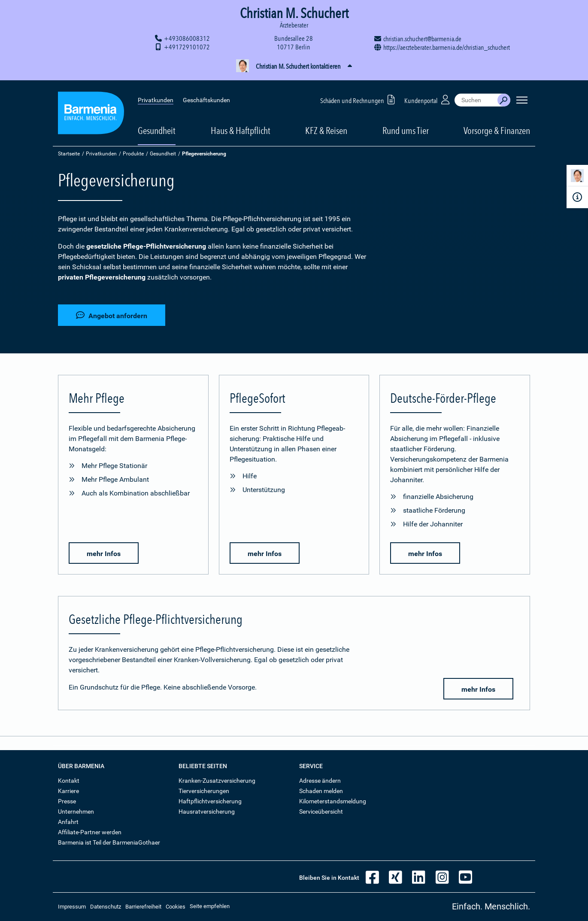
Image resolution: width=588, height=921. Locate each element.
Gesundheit (163, 154)
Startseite (69, 154)
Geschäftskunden (206, 94)
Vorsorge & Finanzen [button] (497, 125)
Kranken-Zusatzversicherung (217, 781)
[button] (294, 67)
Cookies (176, 907)
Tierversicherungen (204, 791)
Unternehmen (76, 812)
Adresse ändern (320, 781)
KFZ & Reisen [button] (326, 125)
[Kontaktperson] (577, 177)
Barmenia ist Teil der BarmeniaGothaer (109, 842)
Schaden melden (321, 791)
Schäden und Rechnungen (359, 94)
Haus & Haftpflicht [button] (241, 125)
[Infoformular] (577, 197)
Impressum (72, 907)
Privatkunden (156, 94)
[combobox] (476, 94)
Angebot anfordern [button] (112, 315)
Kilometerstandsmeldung (333, 801)
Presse (67, 801)
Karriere (68, 791)
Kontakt (69, 781)
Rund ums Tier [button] (406, 125)
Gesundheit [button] (157, 125)
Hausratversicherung (207, 812)
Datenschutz (106, 907)
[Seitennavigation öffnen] (522, 94)
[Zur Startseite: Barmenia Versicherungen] (91, 109)
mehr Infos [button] (104, 554)
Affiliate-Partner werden (90, 832)
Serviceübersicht (321, 812)
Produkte (133, 154)
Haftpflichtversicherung (210, 801)
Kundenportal (428, 94)
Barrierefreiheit (143, 907)
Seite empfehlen (210, 906)
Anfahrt (68, 822)
